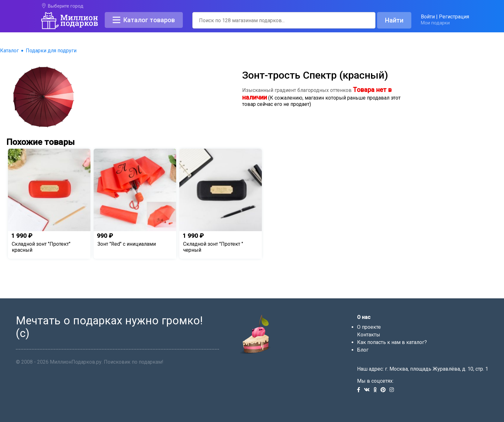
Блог (363, 350)
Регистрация (454, 17)
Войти (428, 17)
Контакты (369, 335)
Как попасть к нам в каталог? (392, 342)
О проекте (369, 327)
